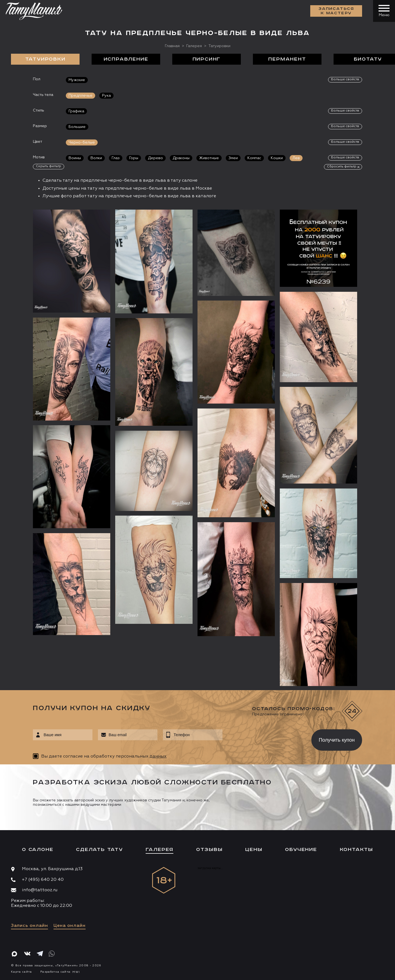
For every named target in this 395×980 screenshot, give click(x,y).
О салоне (38, 850)
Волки (96, 158)
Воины (75, 158)
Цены (254, 850)
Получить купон (337, 740)
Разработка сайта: (60, 972)
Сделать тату (99, 850)
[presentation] (263, 738)
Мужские (77, 80)
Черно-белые (82, 142)
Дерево (155, 158)
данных (158, 756)
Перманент (287, 59)
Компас (254, 158)
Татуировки (45, 59)
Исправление (126, 59)
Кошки (277, 158)
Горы (134, 158)
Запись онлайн (29, 926)
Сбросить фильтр (342, 167)
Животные (209, 158)
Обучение (301, 850)
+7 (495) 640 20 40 (43, 880)
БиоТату (368, 59)
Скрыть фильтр (49, 166)
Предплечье (81, 96)
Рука (106, 96)
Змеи (233, 158)
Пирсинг (207, 59)
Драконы (181, 158)
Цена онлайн (70, 926)
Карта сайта (22, 972)
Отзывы (209, 850)
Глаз (116, 158)
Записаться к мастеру (336, 11)
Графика (76, 111)
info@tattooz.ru (40, 890)
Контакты (356, 850)
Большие (77, 127)
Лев (296, 158)
